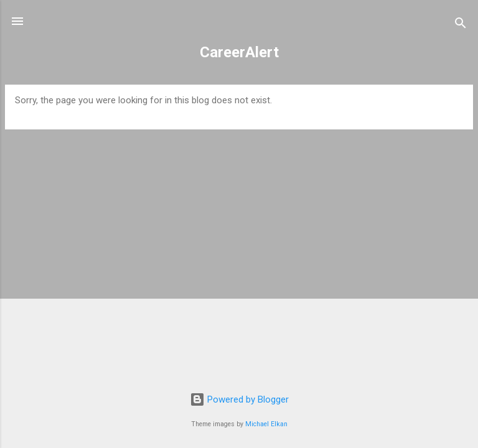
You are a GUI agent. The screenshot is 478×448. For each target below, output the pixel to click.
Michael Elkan (266, 424)
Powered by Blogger (239, 399)
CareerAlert (239, 52)
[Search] (461, 25)
